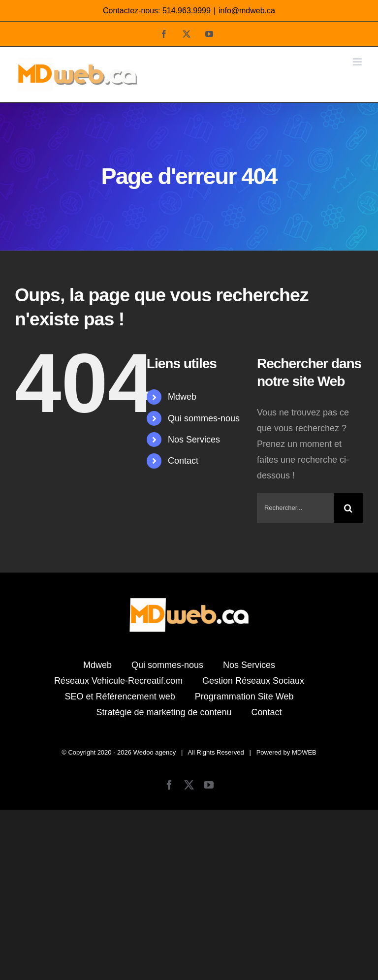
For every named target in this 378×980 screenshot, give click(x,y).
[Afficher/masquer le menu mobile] (358, 62)
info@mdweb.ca (247, 11)
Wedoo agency (155, 752)
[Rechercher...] (295, 508)
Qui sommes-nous (204, 418)
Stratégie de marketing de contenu (164, 712)
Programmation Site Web (244, 696)
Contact (183, 461)
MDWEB (304, 752)
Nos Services (194, 440)
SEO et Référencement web (120, 696)
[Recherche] (348, 508)
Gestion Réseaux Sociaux (253, 681)
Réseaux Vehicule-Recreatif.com (118, 681)
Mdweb (182, 397)
